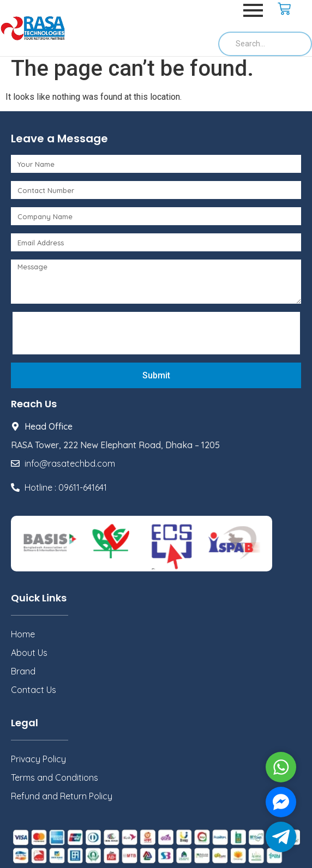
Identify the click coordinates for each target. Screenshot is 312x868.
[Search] (265, 44)
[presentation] (99, 333)
